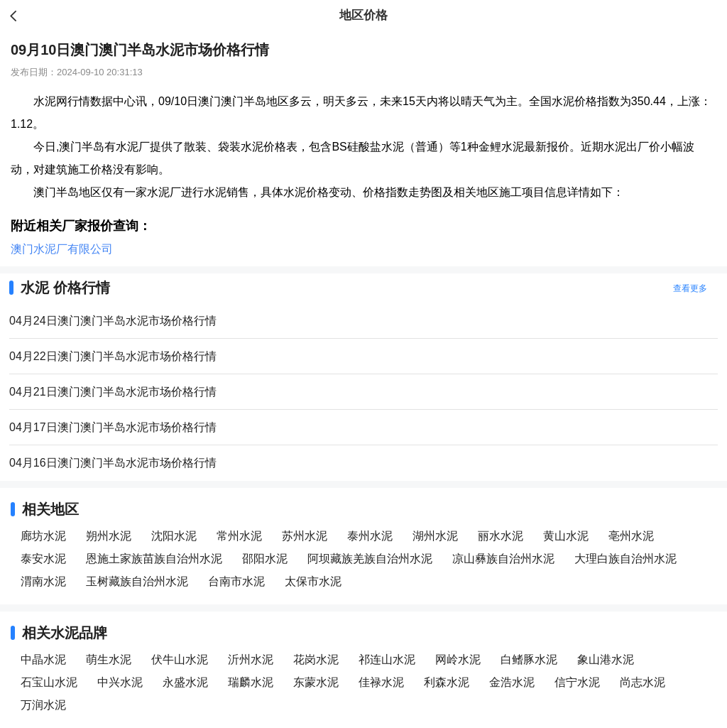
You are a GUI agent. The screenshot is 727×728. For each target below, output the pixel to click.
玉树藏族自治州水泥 (137, 581)
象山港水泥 (606, 659)
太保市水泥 (313, 581)
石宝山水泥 (49, 682)
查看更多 (690, 288)
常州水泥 (239, 536)
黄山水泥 (566, 536)
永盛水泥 (185, 682)
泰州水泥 (370, 536)
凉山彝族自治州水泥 (503, 559)
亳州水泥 (631, 536)
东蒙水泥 (316, 682)
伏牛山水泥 (180, 659)
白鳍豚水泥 (529, 659)
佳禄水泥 (381, 682)
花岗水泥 (316, 659)
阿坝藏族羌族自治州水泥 (370, 559)
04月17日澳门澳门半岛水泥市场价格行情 (113, 427)
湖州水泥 (435, 536)
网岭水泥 (458, 659)
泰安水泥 (43, 559)
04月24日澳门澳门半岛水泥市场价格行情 (113, 321)
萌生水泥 (109, 659)
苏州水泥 (305, 536)
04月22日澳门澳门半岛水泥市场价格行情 (113, 356)
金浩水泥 (512, 682)
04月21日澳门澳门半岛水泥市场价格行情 (113, 392)
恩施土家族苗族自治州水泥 (154, 559)
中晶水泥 (43, 659)
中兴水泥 (120, 682)
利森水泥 (447, 682)
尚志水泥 (643, 682)
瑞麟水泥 (251, 682)
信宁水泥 (577, 682)
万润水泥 (43, 705)
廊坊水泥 (43, 536)
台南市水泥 (236, 581)
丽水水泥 (501, 536)
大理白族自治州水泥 (625, 559)
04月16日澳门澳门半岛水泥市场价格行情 (113, 463)
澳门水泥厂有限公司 (62, 249)
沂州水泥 (251, 659)
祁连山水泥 (387, 659)
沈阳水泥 (174, 536)
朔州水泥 (109, 536)
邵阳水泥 (265, 559)
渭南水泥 (43, 581)
